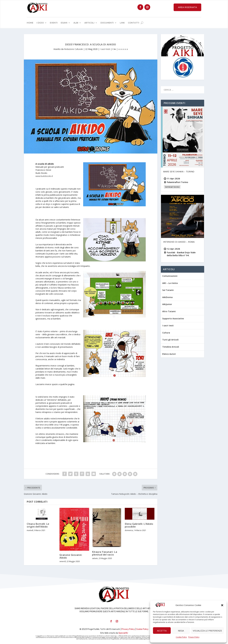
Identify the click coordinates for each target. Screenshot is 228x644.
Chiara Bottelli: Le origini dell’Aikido (38, 525)
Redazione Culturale (74, 49)
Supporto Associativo (173, 319)
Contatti (134, 23)
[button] (222, 605)
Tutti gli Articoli (170, 340)
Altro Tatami (169, 311)
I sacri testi (105, 49)
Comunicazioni (170, 276)
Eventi (54, 23)
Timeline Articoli (171, 347)
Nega (181, 631)
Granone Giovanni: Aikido (71, 556)
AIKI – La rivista (170, 283)
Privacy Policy (194, 637)
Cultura (166, 333)
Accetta (162, 631)
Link (122, 23)
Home (30, 23)
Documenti (107, 23)
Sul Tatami (168, 290)
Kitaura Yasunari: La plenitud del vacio (105, 553)
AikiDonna (167, 297)
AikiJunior (167, 304)
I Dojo (40, 23)
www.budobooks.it (44, 176)
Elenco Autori (169, 354)
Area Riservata (187, 7)
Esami (64, 23)
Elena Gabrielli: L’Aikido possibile (139, 525)
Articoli (89, 23)
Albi (76, 23)
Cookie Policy (181, 637)
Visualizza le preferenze (207, 631)
